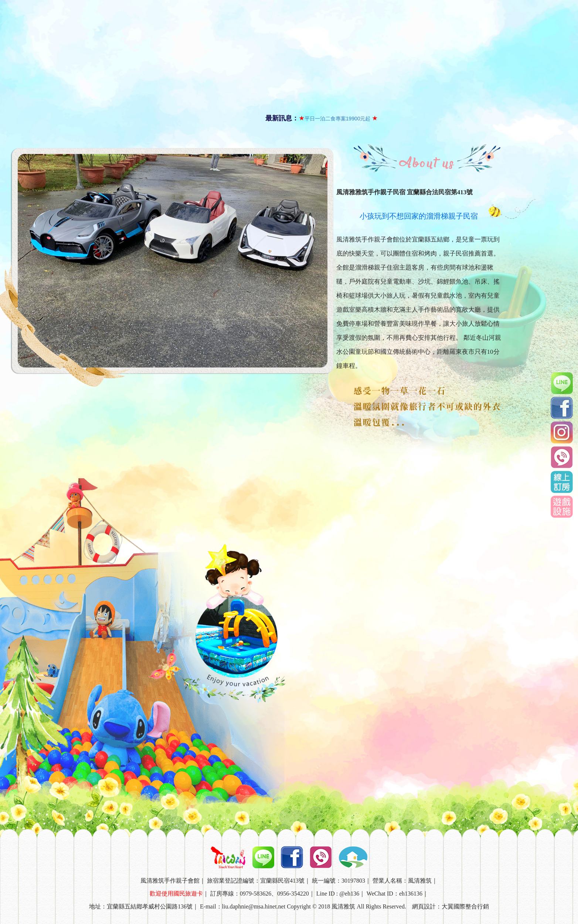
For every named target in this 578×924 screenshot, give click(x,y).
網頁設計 (424, 906)
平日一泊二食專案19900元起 (334, 119)
